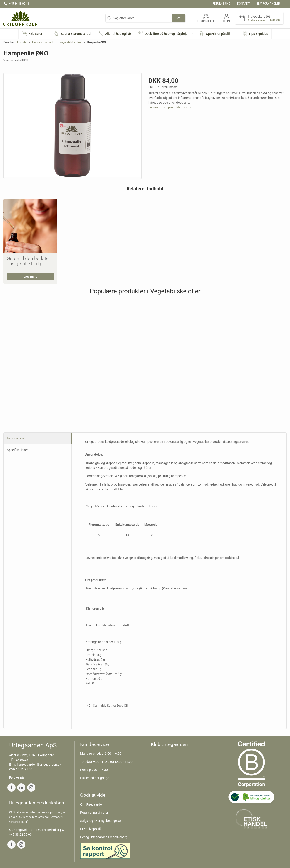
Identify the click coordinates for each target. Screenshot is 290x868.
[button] (35, 34)
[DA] (20, 18)
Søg (178, 18)
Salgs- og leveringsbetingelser (101, 821)
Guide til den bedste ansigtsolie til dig (28, 261)
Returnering (221, 4)
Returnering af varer (94, 813)
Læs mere (30, 277)
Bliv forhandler (268, 4)
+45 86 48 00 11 (25, 760)
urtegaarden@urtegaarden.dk (40, 765)
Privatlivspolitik (91, 829)
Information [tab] (15, 438)
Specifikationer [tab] (17, 450)
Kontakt (243, 4)
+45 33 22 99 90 (20, 835)
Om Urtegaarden (92, 804)
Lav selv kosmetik (43, 42)
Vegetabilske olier (70, 42)
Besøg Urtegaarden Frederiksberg (104, 837)
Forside (22, 42)
